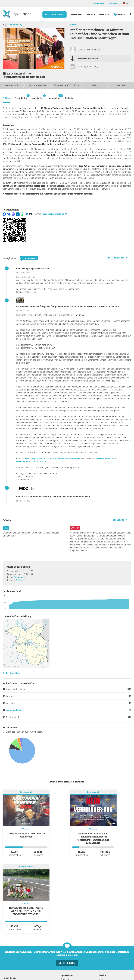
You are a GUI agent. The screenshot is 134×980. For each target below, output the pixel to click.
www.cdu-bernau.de (105, 459)
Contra (75, 528)
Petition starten (54, 14)
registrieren (99, 3)
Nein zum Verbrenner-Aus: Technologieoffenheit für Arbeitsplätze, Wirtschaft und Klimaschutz (93, 838)
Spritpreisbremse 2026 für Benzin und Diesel (26, 835)
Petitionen (77, 14)
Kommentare (54, 97)
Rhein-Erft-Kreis (26, 867)
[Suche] (130, 14)
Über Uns (104, 14)
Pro (6, 528)
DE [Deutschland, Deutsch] (126, 3)
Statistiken (70, 98)
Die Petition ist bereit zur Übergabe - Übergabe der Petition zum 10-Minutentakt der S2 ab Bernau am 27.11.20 (68, 307)
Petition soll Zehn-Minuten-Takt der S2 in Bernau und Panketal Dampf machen (53, 497)
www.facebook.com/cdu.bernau (31, 462)
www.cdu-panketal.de (35, 459)
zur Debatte (119, 520)
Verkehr (73, 25)
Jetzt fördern (67, 963)
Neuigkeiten (37, 97)
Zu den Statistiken (11, 673)
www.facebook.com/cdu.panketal (66, 459)
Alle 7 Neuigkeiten (116, 258)
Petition (6, 98)
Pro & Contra (21, 97)
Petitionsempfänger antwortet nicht (33, 269)
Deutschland (26, 792)
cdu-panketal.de (14, 710)
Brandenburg (16, 25)
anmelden (114, 3)
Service (91, 14)
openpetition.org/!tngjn (55, 214)
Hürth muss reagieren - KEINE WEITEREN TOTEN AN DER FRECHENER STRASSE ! (26, 911)
